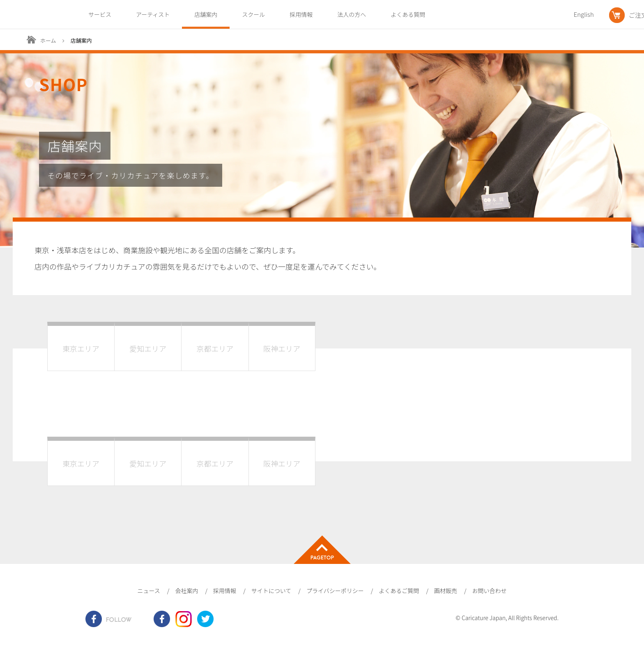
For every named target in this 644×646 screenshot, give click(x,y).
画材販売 (446, 591)
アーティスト (153, 14)
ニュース (148, 591)
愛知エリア (148, 348)
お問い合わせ (490, 591)
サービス (100, 14)
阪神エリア (282, 348)
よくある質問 (408, 14)
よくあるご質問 (399, 591)
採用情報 (301, 14)
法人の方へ (352, 14)
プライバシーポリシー (335, 591)
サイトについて (271, 591)
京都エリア (215, 348)
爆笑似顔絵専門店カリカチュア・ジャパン (30, 15)
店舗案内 (206, 14)
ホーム (48, 40)
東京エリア (81, 348)
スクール (253, 14)
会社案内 (186, 591)
